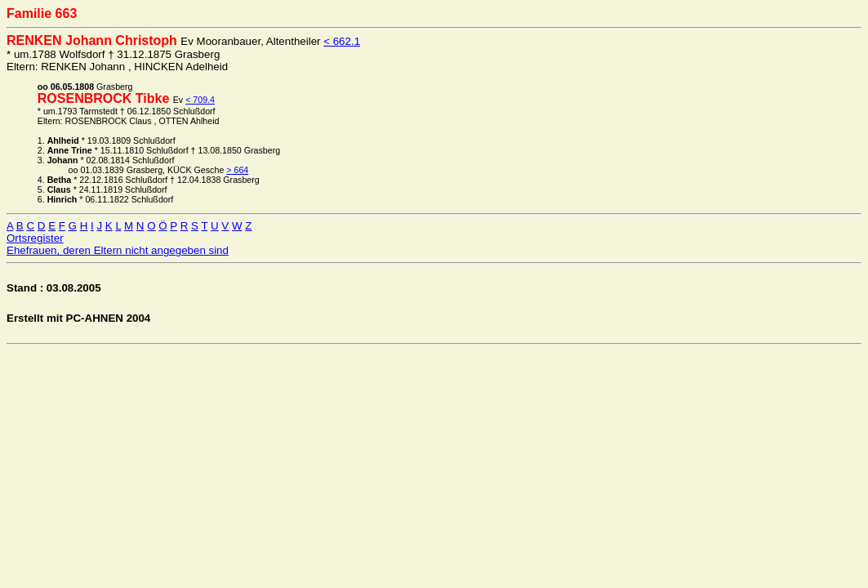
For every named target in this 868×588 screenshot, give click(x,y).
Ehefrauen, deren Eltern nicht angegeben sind (118, 250)
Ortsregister (35, 238)
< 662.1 (342, 41)
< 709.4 (200, 100)
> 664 (237, 170)
